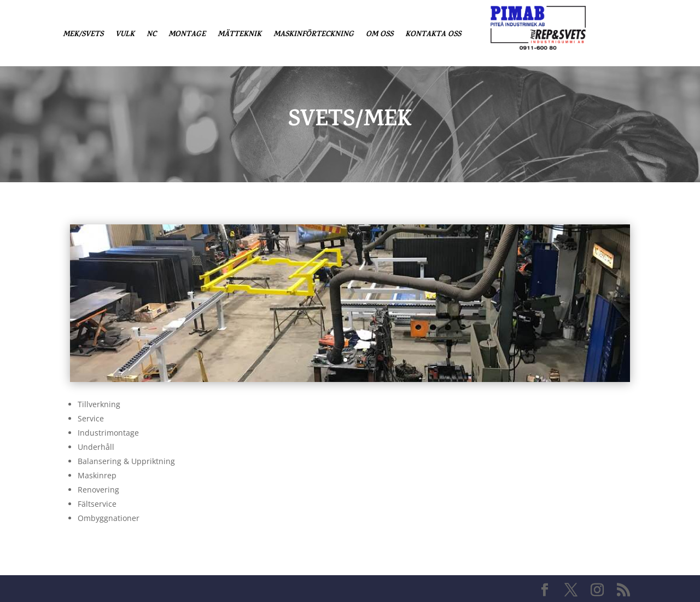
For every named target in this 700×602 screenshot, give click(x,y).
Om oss (380, 36)
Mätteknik (240, 36)
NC (151, 36)
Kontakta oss (433, 36)
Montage (187, 36)
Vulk (125, 36)
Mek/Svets (83, 36)
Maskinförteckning (314, 36)
